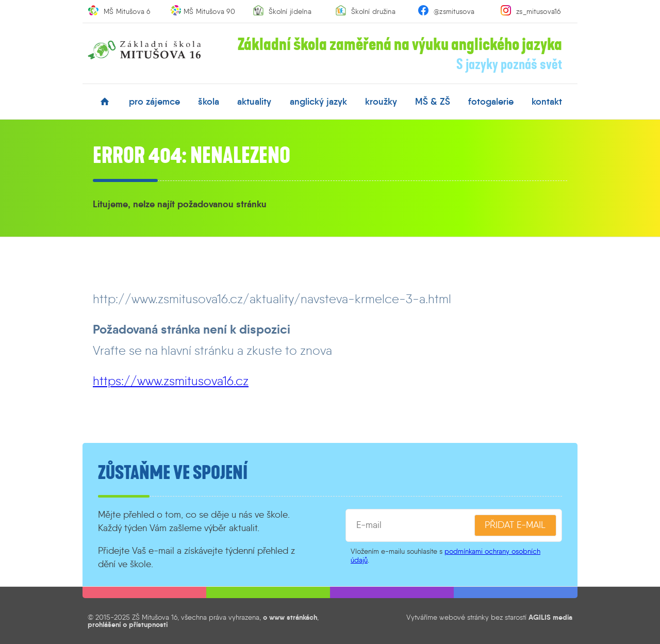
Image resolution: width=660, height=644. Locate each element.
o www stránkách (290, 617)
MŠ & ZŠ (433, 102)
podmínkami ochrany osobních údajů (445, 556)
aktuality (254, 102)
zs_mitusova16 (539, 11)
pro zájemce (154, 102)
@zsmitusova (454, 11)
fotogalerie (491, 102)
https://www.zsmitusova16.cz (171, 381)
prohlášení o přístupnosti (128, 624)
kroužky (381, 102)
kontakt (547, 102)
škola (209, 102)
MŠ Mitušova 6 (127, 11)
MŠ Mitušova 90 (209, 11)
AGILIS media (550, 617)
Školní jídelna (290, 11)
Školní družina (373, 11)
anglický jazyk (318, 102)
